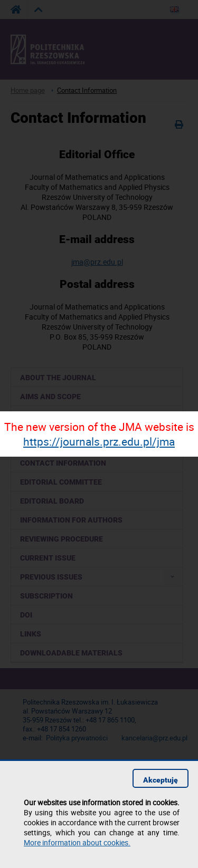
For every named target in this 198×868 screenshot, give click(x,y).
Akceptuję (161, 780)
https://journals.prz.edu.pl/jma (99, 441)
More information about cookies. (77, 842)
